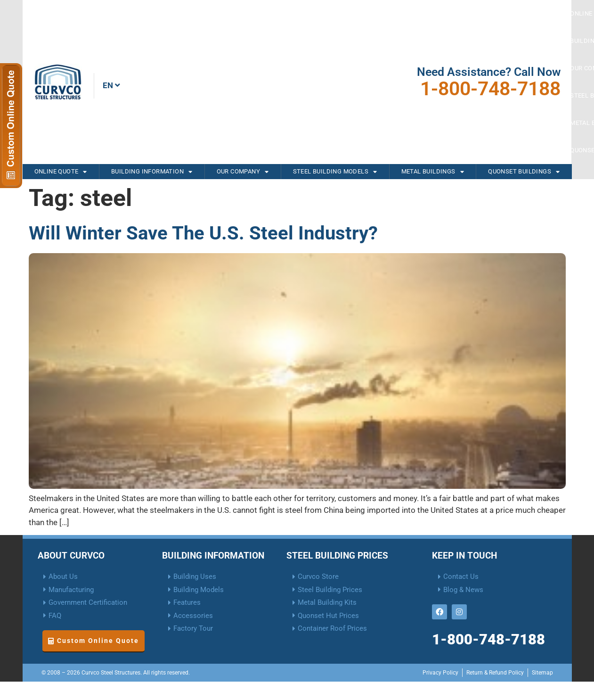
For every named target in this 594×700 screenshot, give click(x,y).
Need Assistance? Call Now (489, 72)
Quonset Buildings (524, 172)
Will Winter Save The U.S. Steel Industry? (203, 233)
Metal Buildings (433, 172)
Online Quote (61, 172)
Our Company (243, 172)
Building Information (152, 172)
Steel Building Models (335, 172)
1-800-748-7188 (490, 89)
